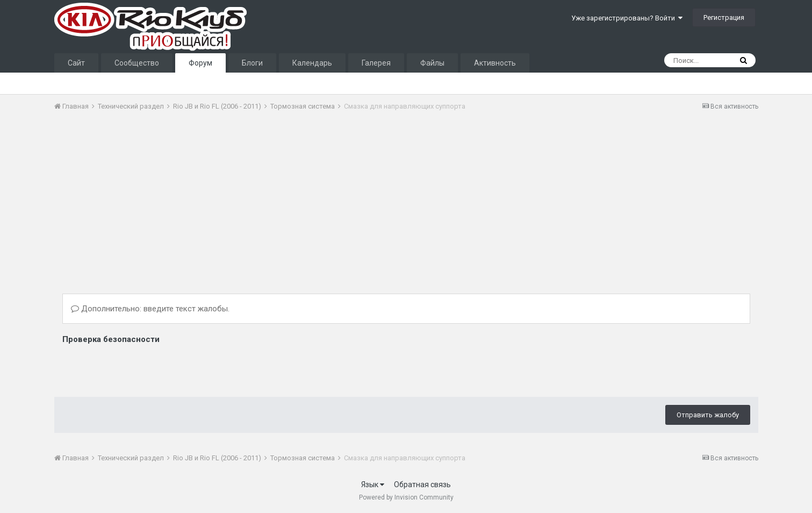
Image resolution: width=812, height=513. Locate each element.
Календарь (312, 63)
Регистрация (724, 17)
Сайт (76, 63)
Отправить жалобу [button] (708, 415)
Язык (373, 484)
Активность (495, 63)
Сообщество (137, 63)
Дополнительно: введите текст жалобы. (150, 309)
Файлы (432, 63)
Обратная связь (422, 484)
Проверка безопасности (111, 339)
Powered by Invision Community (406, 497)
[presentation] (144, 368)
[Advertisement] (250, 201)
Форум (200, 63)
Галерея (376, 63)
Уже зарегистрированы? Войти (627, 18)
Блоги (252, 63)
